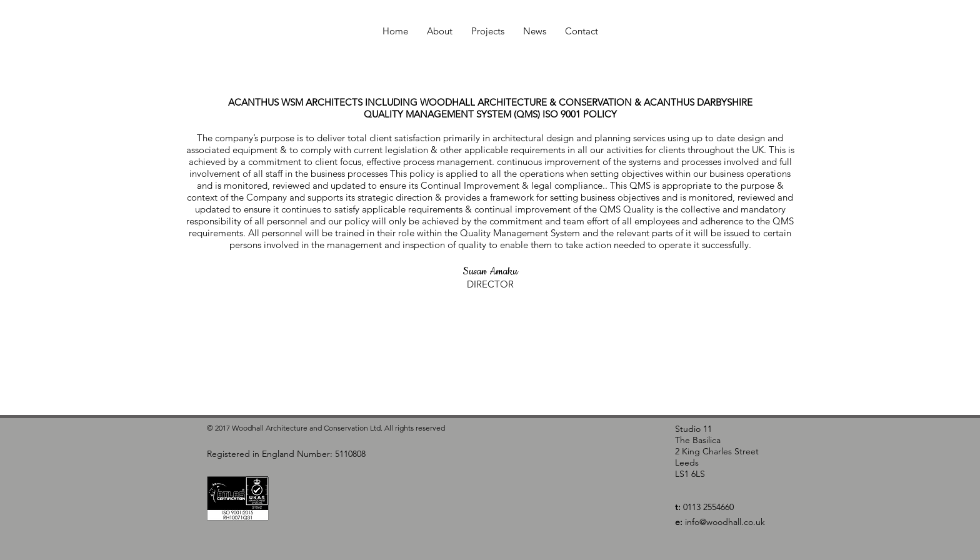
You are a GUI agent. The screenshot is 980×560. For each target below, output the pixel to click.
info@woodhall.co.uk (725, 522)
